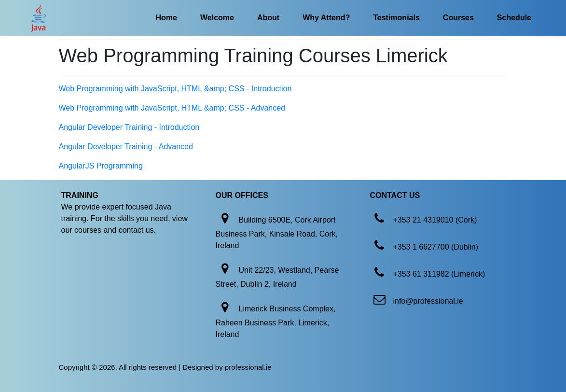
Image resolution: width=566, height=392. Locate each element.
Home (166, 18)
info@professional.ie (428, 301)
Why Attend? (326, 18)
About (268, 18)
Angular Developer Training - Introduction (129, 127)
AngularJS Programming (101, 166)
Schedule (514, 18)
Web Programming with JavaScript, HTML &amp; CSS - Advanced (172, 108)
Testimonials (396, 18)
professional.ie (248, 367)
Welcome (217, 18)
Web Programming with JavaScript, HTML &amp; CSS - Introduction (175, 89)
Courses (458, 18)
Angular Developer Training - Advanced (126, 147)
